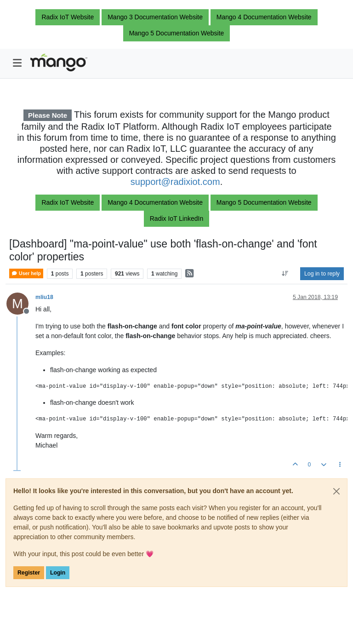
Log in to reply (322, 274)
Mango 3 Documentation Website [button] (155, 17)
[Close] (336, 491)
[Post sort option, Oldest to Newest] (285, 274)
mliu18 (44, 297)
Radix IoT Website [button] (68, 17)
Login (58, 573)
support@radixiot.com (175, 182)
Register (29, 573)
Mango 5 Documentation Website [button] (177, 33)
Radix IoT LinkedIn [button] (176, 218)
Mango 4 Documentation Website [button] (264, 17)
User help (26, 273)
